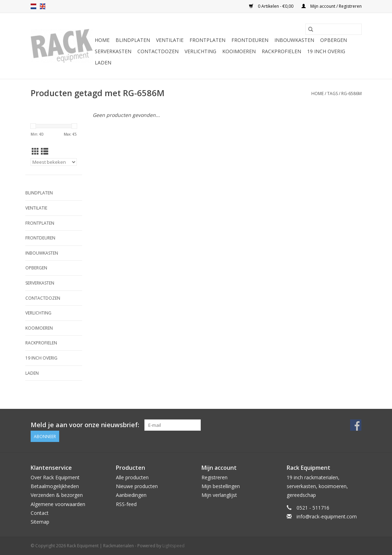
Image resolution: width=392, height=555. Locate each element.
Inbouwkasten (294, 40)
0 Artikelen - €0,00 (272, 6)
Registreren (214, 477)
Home (102, 40)
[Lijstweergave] (45, 151)
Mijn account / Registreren (332, 6)
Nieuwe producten (137, 486)
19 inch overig (326, 51)
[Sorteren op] (54, 162)
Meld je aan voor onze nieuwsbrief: (85, 425)
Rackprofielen (281, 51)
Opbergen (334, 40)
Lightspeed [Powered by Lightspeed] (173, 546)
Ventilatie (170, 40)
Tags (332, 93)
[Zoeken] (334, 29)
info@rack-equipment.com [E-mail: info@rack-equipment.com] (327, 516)
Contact (40, 513)
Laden (103, 63)
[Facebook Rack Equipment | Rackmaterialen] (356, 425)
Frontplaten (207, 40)
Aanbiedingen (131, 495)
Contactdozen (158, 51)
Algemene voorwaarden (58, 504)
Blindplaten (133, 40)
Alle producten (132, 477)
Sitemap (40, 522)
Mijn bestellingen (221, 486)
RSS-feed (126, 504)
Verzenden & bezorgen (57, 495)
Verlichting (200, 51)
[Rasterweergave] (35, 151)
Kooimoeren (239, 51)
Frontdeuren (250, 40)
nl (33, 6)
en (43, 6)
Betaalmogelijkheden (55, 486)
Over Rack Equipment (55, 477)
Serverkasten (113, 51)
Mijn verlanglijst (219, 495)
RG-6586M (351, 93)
